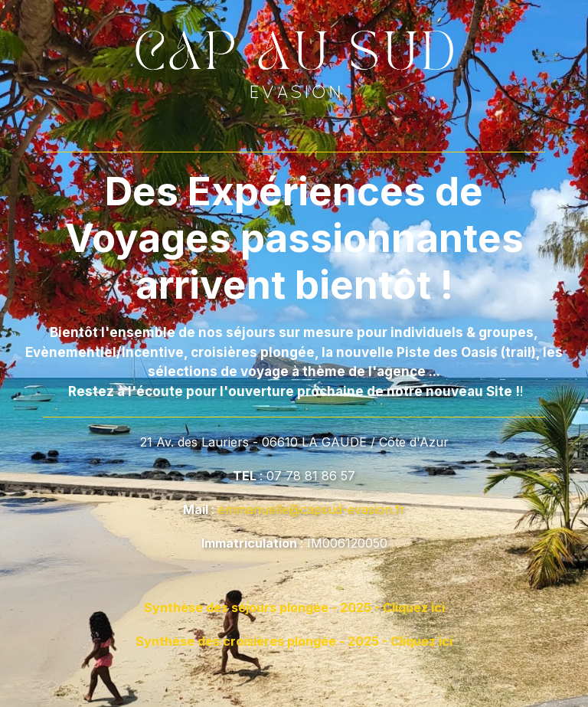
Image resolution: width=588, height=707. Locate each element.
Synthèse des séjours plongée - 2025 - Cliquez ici (294, 607)
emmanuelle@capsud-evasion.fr (312, 509)
